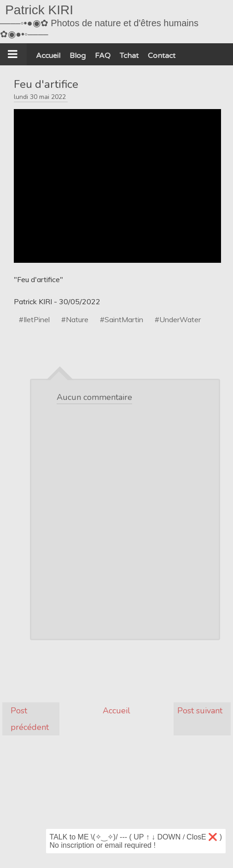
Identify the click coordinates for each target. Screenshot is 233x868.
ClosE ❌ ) (204, 837)
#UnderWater (178, 319)
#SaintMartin (122, 319)
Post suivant (200, 711)
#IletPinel (34, 319)
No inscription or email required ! (103, 845)
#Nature (75, 319)
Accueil (116, 711)
